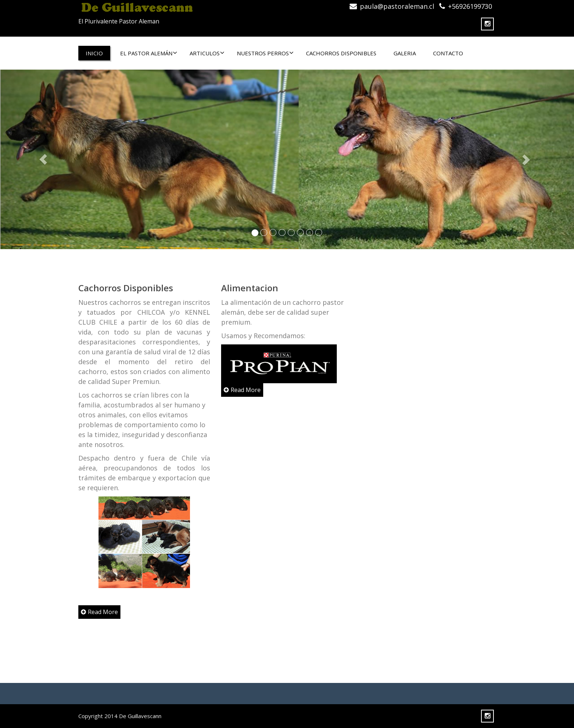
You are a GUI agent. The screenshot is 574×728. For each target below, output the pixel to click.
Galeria (405, 53)
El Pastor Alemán (149, 53)
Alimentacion (249, 288)
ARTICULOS (207, 53)
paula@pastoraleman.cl (397, 6)
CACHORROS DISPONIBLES (341, 53)
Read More (99, 612)
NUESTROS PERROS (265, 53)
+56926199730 (470, 6)
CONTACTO (448, 53)
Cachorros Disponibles (126, 288)
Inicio (94, 53)
